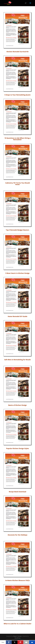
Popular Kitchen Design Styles (17, 448)
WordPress (17, 638)
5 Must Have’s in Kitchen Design (17, 273)
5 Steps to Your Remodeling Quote (18, 95)
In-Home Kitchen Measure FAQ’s (18, 580)
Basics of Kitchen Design (17, 405)
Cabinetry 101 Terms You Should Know (17, 184)
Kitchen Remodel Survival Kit (18, 52)
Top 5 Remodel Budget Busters (17, 230)
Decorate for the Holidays (18, 535)
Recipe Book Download (17, 492)
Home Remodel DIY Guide (18, 316)
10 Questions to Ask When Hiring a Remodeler (17, 139)
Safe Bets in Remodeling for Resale (17, 360)
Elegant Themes (17, 636)
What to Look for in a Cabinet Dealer (18, 624)
